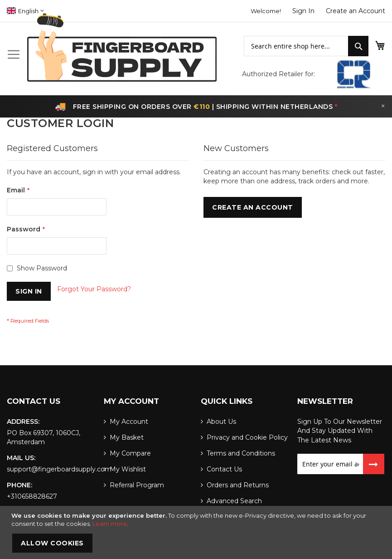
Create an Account (356, 11)
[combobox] (296, 46)
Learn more (110, 524)
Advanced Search (234, 501)
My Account (129, 422)
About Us (221, 422)
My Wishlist (128, 469)
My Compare (130, 453)
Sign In (303, 11)
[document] (197, 532)
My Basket (127, 437)
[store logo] (122, 47)
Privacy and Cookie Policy (247, 437)
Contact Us (224, 469)
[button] (25, 11)
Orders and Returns (238, 485)
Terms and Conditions (241, 453)
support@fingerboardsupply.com (59, 469)
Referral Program (137, 485)
